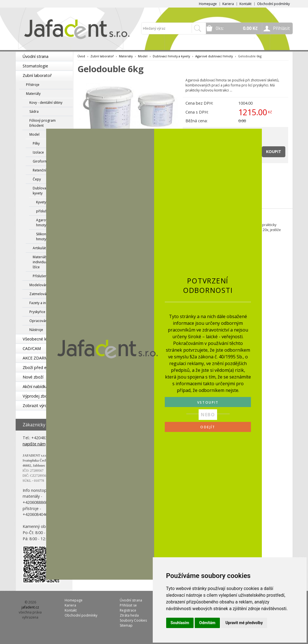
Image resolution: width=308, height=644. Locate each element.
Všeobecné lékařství (41, 339)
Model (143, 56)
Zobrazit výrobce (38, 406)
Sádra (34, 111)
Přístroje (33, 85)
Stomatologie (35, 66)
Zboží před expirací (41, 367)
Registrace (128, 610)
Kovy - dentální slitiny (46, 103)
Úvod (81, 56)
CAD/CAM (32, 348)
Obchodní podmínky (273, 4)
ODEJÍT (208, 427)
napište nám (34, 444)
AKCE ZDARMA (37, 358)
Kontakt (245, 4)
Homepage (208, 4)
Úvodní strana (36, 56)
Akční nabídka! (36, 386)
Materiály (33, 94)
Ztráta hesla (129, 615)
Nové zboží (33, 377)
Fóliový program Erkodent (43, 123)
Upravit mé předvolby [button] (244, 623)
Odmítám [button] (207, 623)
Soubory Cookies (133, 620)
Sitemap (126, 625)
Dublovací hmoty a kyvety (171, 56)
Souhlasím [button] (180, 623)
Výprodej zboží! (37, 396)
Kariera (228, 4)
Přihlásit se (128, 605)
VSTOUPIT (208, 402)
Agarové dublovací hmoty (214, 56)
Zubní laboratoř (37, 75)
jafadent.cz (30, 607)
